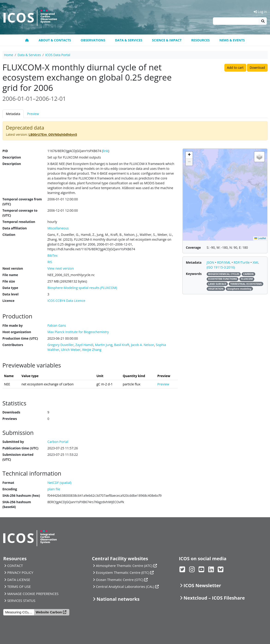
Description (12, 157)
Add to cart (235, 68)
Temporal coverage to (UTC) (20, 213)
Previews (10, 419)
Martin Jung (104, 345)
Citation (9, 235)
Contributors (13, 345)
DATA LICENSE (19, 580)
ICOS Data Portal (58, 55)
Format (8, 483)
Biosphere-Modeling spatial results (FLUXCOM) (82, 288)
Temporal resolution (19, 222)
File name (10, 275)
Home (9, 55)
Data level (11, 294)
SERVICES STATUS (21, 601)
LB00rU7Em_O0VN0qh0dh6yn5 (53, 134)
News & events (232, 40)
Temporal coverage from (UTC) (22, 202)
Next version (13, 268)
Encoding (10, 489)
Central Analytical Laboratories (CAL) (125, 586)
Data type (10, 288)
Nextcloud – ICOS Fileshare (214, 598)
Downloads (11, 412)
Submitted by (13, 442)
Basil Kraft (122, 345)
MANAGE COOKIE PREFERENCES (33, 594)
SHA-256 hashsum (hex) (21, 495)
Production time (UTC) (20, 338)
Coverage (193, 247)
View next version (61, 268)
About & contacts (55, 40)
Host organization (17, 332)
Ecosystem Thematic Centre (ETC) (123, 572)
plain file (54, 489)
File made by (13, 325)
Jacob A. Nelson (142, 345)
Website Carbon (49, 612)
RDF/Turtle (242, 262)
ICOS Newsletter (202, 585)
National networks (118, 599)
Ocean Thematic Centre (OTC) (120, 580)
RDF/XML (224, 262)
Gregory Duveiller (61, 345)
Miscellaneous (58, 228)
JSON (211, 262)
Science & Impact (167, 40)
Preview (33, 114)
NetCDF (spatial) (59, 483)
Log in (260, 12)
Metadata (13, 114)
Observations (93, 40)
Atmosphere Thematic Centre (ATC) (124, 566)
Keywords (194, 274)
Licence (9, 301)
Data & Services (129, 40)
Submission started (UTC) (18, 457)
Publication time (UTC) (21, 448)
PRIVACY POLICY (20, 572)
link (106, 151)
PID (5, 151)
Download (257, 68)
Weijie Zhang (92, 350)
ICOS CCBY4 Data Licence (66, 301)
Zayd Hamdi (84, 345)
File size (9, 281)
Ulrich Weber (71, 350)
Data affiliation (15, 228)
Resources (200, 40)
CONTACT (15, 566)
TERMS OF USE (19, 586)
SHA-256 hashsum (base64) (17, 504)
